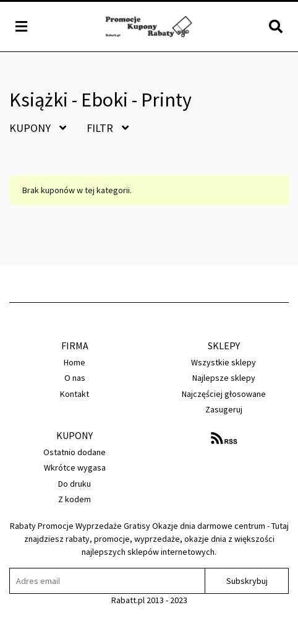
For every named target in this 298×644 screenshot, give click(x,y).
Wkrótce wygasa (75, 468)
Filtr (108, 128)
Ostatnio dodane (74, 452)
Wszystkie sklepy (223, 362)
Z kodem (74, 499)
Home (74, 362)
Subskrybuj (247, 581)
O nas (75, 378)
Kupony (38, 128)
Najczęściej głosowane (224, 394)
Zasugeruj (224, 409)
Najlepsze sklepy (224, 378)
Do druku (74, 484)
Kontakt (74, 394)
